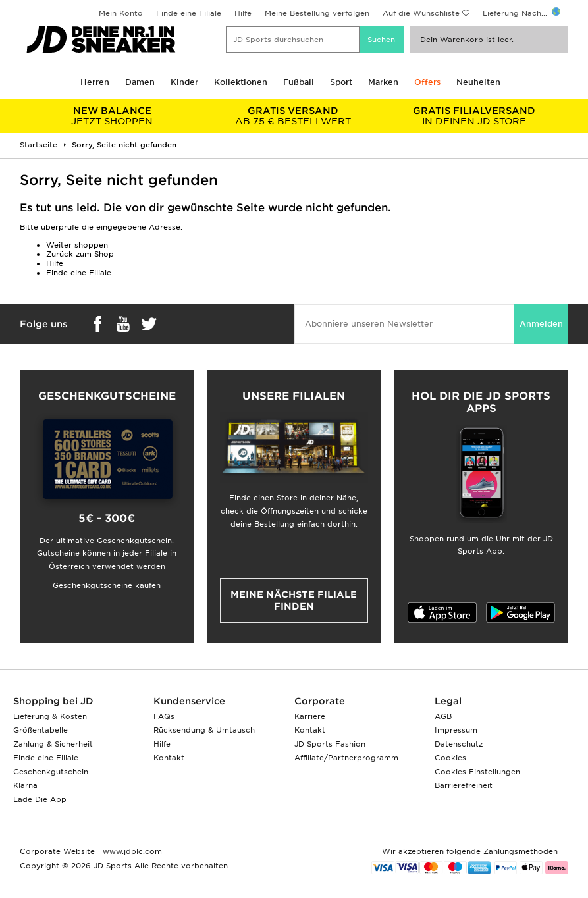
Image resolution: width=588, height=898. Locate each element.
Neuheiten (478, 82)
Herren (95, 82)
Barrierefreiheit (464, 785)
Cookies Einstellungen (477, 772)
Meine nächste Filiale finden (294, 600)
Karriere (310, 716)
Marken (383, 82)
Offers (427, 82)
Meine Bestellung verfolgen (317, 13)
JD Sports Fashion (330, 744)
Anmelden (541, 324)
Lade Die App (40, 799)
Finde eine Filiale (189, 13)
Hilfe (243, 13)
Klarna (25, 785)
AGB (443, 716)
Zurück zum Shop (80, 254)
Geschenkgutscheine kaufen (107, 585)
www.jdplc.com (131, 851)
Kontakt (169, 758)
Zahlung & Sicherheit (53, 744)
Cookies (450, 758)
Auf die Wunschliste (421, 13)
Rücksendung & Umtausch (204, 730)
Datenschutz (459, 744)
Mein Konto (121, 13)
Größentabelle (40, 730)
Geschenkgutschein (51, 772)
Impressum (456, 730)
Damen (140, 82)
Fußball (299, 82)
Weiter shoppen (77, 245)
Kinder (184, 82)
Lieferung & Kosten (50, 716)
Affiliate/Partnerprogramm (346, 758)
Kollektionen (241, 82)
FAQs (164, 716)
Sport (341, 82)
